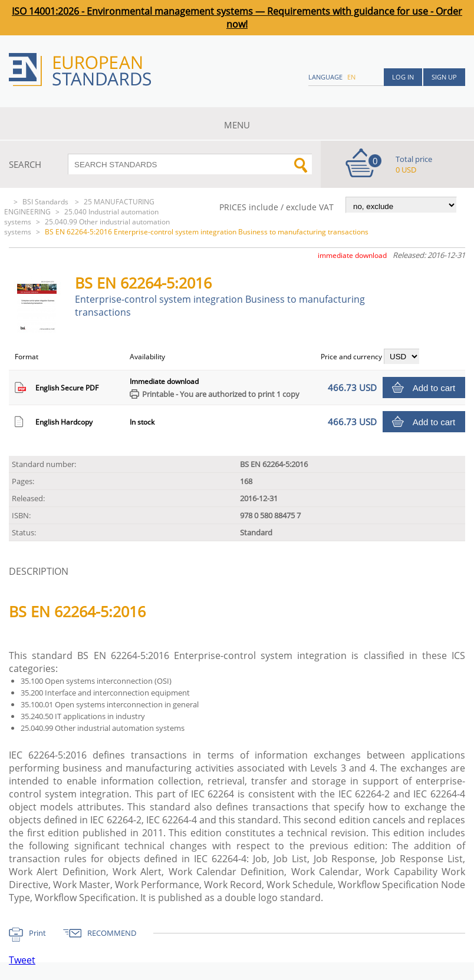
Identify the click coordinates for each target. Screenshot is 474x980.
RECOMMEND (112, 933)
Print (37, 933)
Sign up (444, 77)
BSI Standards (46, 202)
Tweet (22, 960)
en (351, 77)
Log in (403, 77)
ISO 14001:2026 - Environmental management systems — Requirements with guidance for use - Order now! (237, 18)
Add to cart (434, 388)
